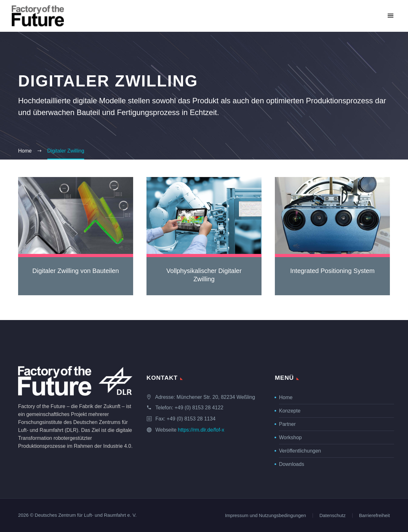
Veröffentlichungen (300, 451)
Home (286, 397)
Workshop (290, 437)
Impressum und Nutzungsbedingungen (265, 516)
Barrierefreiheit (374, 516)
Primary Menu (391, 16)
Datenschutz (333, 516)
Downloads (292, 464)
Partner (287, 424)
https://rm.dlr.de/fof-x (201, 430)
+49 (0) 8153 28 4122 (199, 408)
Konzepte (290, 411)
